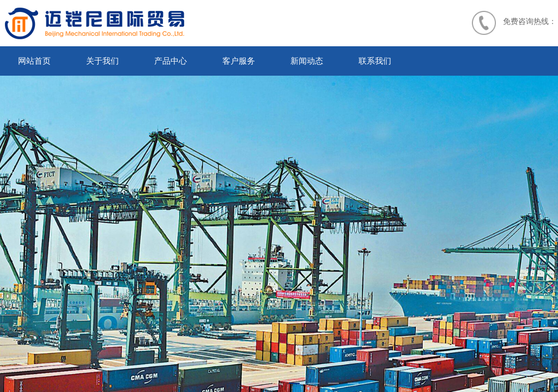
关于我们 (102, 61)
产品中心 (171, 61)
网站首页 (34, 61)
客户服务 (239, 61)
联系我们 (375, 61)
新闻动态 (307, 61)
